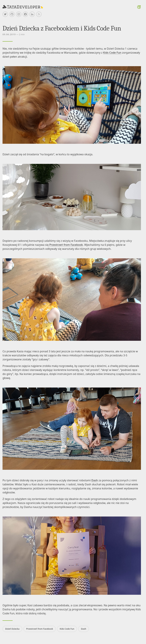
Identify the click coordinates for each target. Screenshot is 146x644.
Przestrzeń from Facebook (66, 245)
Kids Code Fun (112, 53)
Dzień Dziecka (12, 629)
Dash (95, 480)
